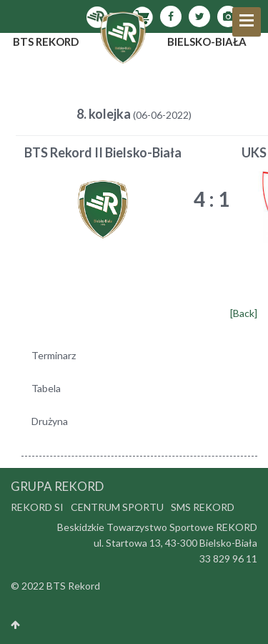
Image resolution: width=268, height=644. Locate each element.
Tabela (46, 388)
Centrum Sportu (117, 507)
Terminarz (54, 355)
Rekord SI (37, 507)
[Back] (244, 313)
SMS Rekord (203, 507)
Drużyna (50, 421)
